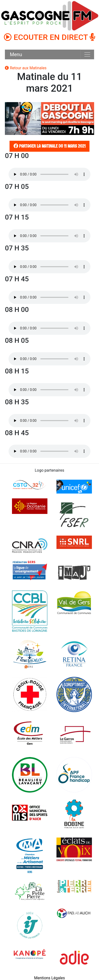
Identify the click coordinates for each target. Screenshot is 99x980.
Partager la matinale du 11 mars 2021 (49, 146)
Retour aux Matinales (26, 68)
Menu (16, 54)
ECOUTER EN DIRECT (50, 37)
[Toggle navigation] (87, 54)
